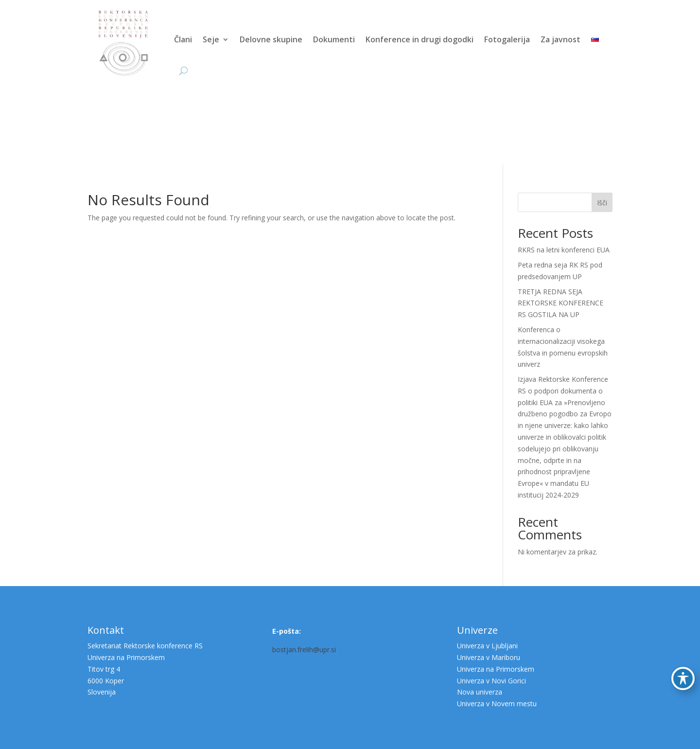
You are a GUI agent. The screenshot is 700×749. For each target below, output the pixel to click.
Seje (211, 39)
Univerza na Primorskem (496, 669)
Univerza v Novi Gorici (491, 681)
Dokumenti (334, 39)
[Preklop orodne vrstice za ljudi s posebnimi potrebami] (683, 678)
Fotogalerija (507, 39)
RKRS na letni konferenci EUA (564, 250)
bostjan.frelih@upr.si (304, 650)
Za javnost (560, 39)
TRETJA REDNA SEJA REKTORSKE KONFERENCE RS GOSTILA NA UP (560, 303)
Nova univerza (480, 692)
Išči (602, 203)
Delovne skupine (271, 39)
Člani (183, 39)
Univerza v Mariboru (489, 657)
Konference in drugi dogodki (420, 39)
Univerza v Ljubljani (487, 646)
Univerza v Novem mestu (497, 704)
